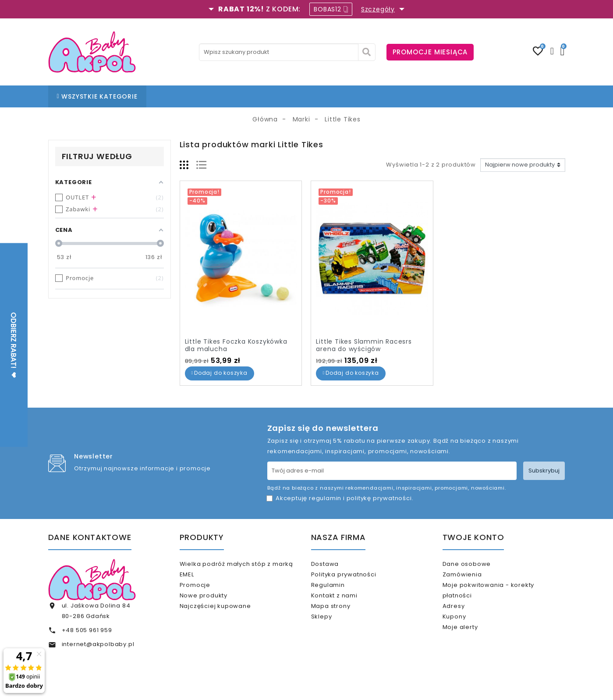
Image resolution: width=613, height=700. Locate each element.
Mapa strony (342, 621)
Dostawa (336, 564)
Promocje (206, 588)
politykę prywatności (379, 498)
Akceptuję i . (344, 498)
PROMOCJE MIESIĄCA (430, 52)
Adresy (465, 617)
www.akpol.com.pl (354, 686)
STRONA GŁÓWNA (185, 96)
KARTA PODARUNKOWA (427, 96)
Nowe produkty (214, 603)
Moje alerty (471, 645)
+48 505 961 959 (87, 630)
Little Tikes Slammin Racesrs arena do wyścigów (364, 345)
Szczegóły (378, 9)
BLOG (287, 96)
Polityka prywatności (355, 578)
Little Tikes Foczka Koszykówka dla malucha (236, 345)
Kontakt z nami (345, 606)
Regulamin (339, 592)
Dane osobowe (478, 564)
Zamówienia (473, 578)
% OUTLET (362, 96)
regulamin (325, 498)
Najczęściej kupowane (226, 617)
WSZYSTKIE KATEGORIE (97, 96)
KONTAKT (321, 96)
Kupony (465, 631)
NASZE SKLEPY (246, 96)
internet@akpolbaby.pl (98, 644)
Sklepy (333, 635)
